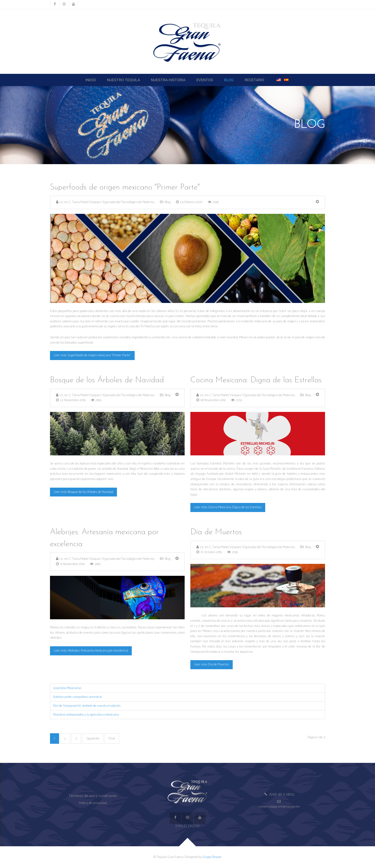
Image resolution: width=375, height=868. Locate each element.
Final (112, 739)
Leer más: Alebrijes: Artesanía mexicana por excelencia (91, 651)
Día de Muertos (216, 532)
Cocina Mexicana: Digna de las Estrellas (256, 380)
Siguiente (93, 739)
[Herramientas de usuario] (317, 202)
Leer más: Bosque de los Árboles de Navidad (83, 492)
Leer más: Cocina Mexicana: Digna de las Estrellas (228, 507)
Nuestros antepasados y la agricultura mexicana (86, 715)
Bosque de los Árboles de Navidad (107, 380)
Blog (168, 202)
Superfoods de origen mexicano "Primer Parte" (125, 187)
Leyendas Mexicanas (67, 688)
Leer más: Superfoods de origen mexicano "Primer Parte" (92, 355)
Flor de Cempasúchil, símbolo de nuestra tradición (87, 706)
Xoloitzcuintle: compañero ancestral (77, 697)
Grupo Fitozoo (212, 857)
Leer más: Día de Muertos (212, 664)
